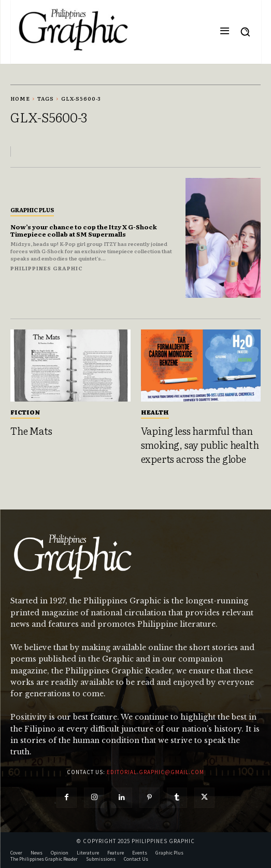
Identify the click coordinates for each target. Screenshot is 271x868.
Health (155, 412)
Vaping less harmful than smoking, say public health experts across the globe (200, 444)
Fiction (25, 412)
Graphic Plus (32, 210)
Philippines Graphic (47, 268)
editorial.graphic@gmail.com (155, 772)
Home (20, 98)
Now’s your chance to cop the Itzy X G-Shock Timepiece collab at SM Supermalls (84, 230)
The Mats (31, 431)
